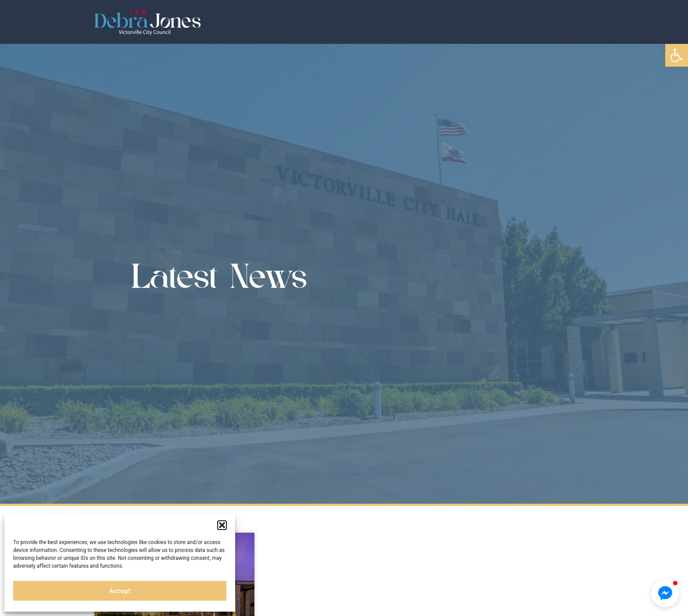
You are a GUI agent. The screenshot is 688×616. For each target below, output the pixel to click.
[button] (677, 55)
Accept (120, 591)
